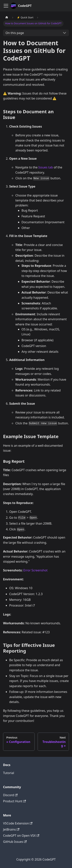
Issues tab (46, 167)
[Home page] (7, 17)
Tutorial (9, 773)
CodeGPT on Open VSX (21, 836)
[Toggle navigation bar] (6, 6)
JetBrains (11, 829)
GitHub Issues (15, 842)
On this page (15, 33)
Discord (10, 795)
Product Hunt (14, 801)
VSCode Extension (18, 823)
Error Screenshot (35, 570)
